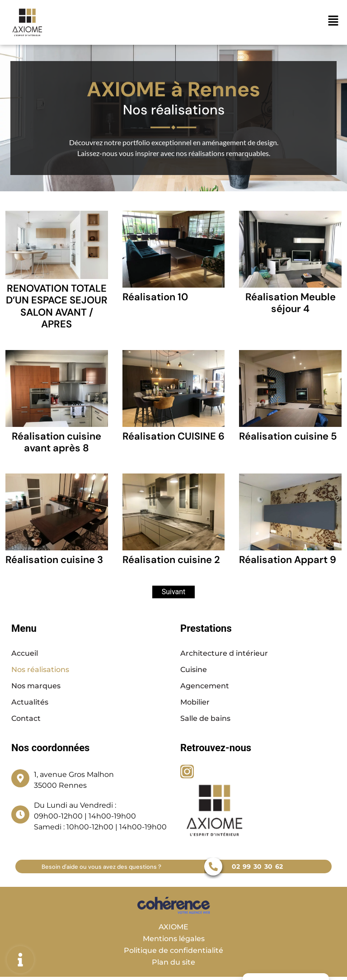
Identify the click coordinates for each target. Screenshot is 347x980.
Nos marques (36, 686)
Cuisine (194, 670)
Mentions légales (174, 939)
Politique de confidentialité (173, 950)
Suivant (174, 592)
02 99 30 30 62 (257, 866)
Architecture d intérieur (224, 653)
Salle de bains (205, 718)
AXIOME (173, 927)
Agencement (205, 686)
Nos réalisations (40, 670)
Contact (26, 718)
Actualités (30, 702)
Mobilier (195, 702)
